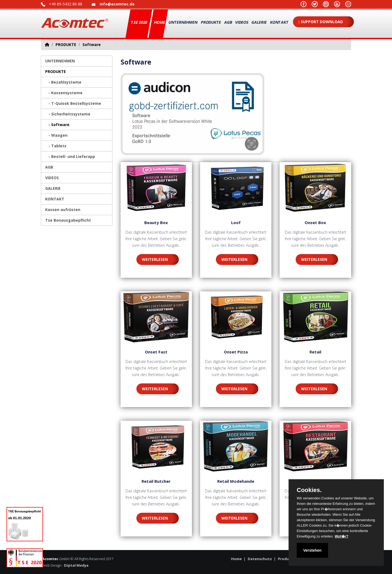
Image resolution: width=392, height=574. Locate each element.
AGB (228, 22)
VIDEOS (242, 22)
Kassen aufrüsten (63, 210)
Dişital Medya (76, 565)
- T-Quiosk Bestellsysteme (73, 103)
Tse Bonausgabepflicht (68, 220)
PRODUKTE (211, 22)
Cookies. (309, 490)
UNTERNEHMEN (183, 22)
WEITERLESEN (155, 259)
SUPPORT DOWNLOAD (321, 22)
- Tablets (56, 146)
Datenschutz (260, 559)
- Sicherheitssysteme (68, 114)
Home (160, 22)
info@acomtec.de (117, 4)
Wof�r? (341, 536)
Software (92, 45)
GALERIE (259, 22)
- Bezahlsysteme (63, 82)
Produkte (287, 559)
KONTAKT (279, 22)
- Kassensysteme (64, 93)
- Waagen (56, 135)
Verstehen (312, 550)
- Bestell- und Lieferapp (70, 156)
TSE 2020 (139, 22)
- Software (57, 125)
